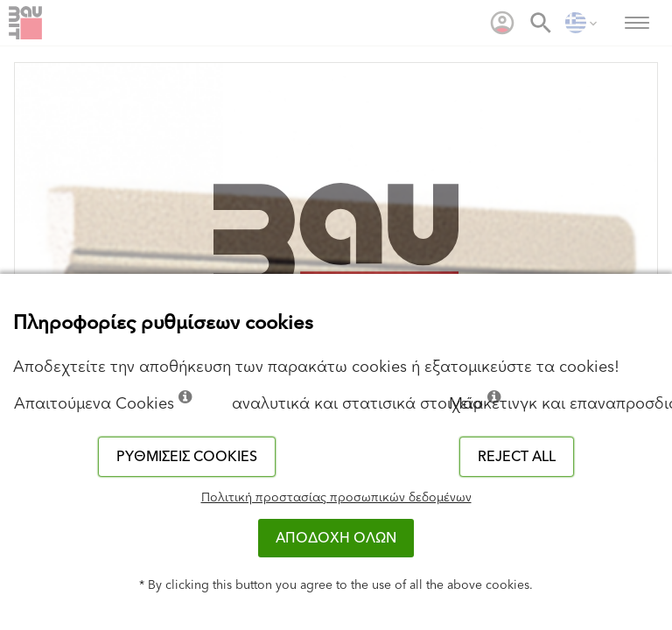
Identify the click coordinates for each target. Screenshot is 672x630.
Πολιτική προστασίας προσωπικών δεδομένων (336, 498)
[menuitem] (502, 23)
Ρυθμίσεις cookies (187, 457)
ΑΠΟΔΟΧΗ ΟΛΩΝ (336, 538)
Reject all (517, 457)
